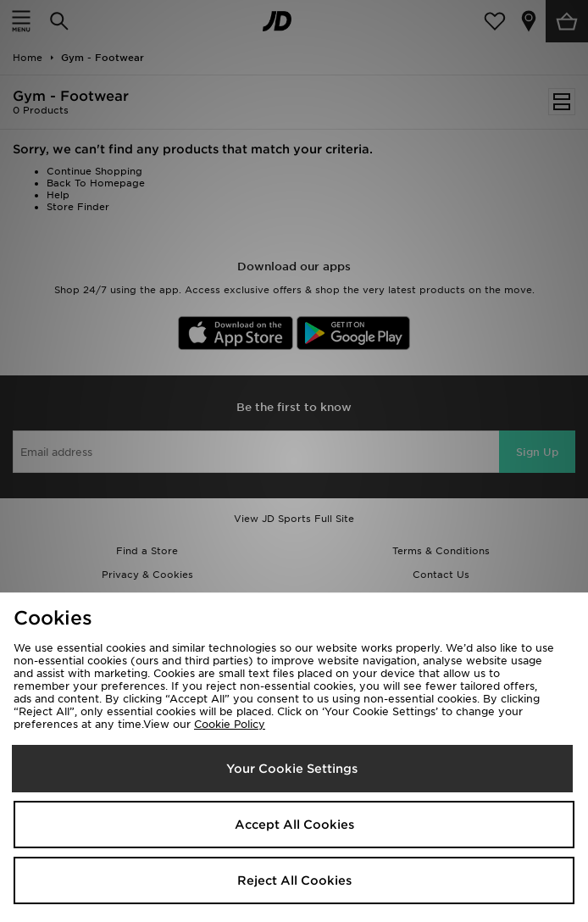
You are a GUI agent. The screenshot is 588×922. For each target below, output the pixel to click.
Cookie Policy (230, 724)
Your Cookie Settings (292, 769)
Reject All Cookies (294, 880)
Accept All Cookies (294, 825)
